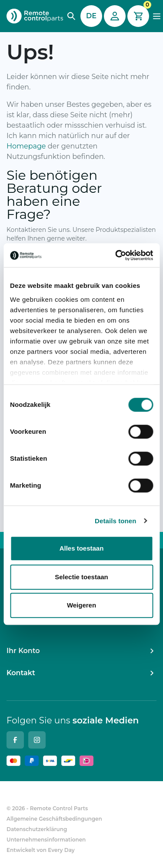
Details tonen (115, 521)
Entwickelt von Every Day (41, 850)
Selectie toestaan (81, 577)
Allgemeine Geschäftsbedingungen (54, 819)
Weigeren (81, 605)
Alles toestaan (82, 548)
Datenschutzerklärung (37, 829)
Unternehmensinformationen (46, 840)
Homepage (26, 146)
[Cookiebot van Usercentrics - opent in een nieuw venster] (116, 255)
